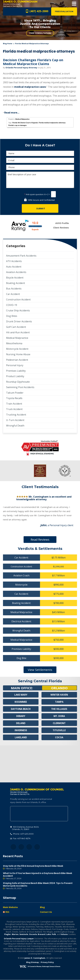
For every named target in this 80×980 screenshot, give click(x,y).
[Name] (40, 153)
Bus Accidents (14, 289)
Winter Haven (59, 695)
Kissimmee (21, 702)
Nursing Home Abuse (18, 354)
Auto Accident (14, 267)
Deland (21, 723)
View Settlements (40, 670)
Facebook (13, 847)
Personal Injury (15, 365)
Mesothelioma (14, 343)
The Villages (59, 709)
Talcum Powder (15, 393)
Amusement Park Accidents (21, 256)
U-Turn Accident (15, 420)
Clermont (59, 723)
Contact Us (46, 912)
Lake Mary (21, 695)
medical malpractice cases (30, 87)
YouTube (37, 847)
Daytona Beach (21, 709)
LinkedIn (29, 847)
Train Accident (14, 404)
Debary (21, 716)
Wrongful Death (15, 426)
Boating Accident (16, 283)
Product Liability (15, 376)
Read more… (12, 113)
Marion (15, 934)
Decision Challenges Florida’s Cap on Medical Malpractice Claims (33, 62)
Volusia (64, 934)
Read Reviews (40, 540)
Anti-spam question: (34, 194)
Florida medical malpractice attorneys (52, 123)
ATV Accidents (14, 261)
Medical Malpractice (22, 119)
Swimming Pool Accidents (20, 387)
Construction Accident (18, 300)
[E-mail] (40, 160)
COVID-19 (12, 305)
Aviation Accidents (16, 272)
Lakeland (21, 737)
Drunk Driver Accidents (19, 321)
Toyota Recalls (14, 398)
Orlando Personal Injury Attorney (21, 68)
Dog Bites (12, 316)
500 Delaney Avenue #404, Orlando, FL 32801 (39, 814)
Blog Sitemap (33, 962)
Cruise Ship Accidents (18, 310)
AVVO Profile (62, 223)
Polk (54, 934)
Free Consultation (40, 33)
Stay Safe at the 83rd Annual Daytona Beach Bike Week (40, 867)
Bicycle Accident (15, 278)
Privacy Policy (47, 962)
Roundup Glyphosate (18, 382)
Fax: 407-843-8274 (20, 839)
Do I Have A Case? (40, 145)
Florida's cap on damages (17, 125)
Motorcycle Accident (17, 349)
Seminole (24, 934)
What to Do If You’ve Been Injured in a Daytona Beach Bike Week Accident (40, 876)
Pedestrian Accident (17, 360)
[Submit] (40, 208)
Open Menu (74, 4)
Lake (49, 934)
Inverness (21, 730)
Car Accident (13, 294)
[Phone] (40, 167)
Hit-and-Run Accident (18, 332)
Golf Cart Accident (16, 327)
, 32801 (25, 828)
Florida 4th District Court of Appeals (25, 123)
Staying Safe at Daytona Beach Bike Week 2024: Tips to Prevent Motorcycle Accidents (40, 886)
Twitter (21, 847)
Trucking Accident (16, 415)
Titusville (59, 730)
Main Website (10, 907)
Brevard (42, 934)
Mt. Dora (59, 716)
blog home (8, 43)
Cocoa (59, 737)
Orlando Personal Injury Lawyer (19, 939)
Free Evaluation (64, 11)
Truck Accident (14, 409)
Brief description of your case (40, 180)
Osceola (33, 934)
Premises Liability (16, 371)
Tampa (59, 702)
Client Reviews (61, 228)
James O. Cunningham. (35, 958)
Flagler (8, 934)
